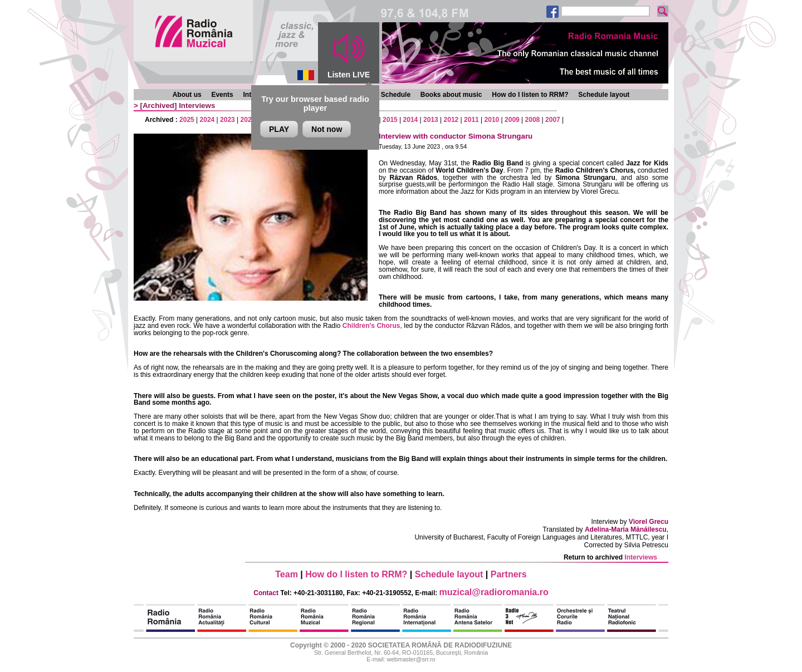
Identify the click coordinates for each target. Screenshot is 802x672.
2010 (492, 120)
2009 (512, 120)
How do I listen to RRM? (530, 95)
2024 (207, 120)
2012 (451, 120)
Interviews (197, 106)
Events (222, 95)
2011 (471, 120)
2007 (553, 120)
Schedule (396, 95)
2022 (248, 120)
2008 (533, 120)
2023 (228, 120)
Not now (327, 129)
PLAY (279, 129)
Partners (509, 574)
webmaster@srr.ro (411, 659)
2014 (411, 120)
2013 (431, 120)
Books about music (451, 95)
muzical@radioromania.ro (494, 592)
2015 (390, 120)
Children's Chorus (371, 326)
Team (287, 574)
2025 (187, 120)
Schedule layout (604, 95)
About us (187, 95)
